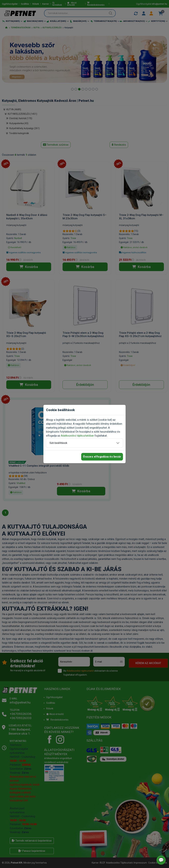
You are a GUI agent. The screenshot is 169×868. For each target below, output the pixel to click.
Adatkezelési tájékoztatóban (77, 436)
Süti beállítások (58, 443)
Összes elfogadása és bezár (102, 457)
